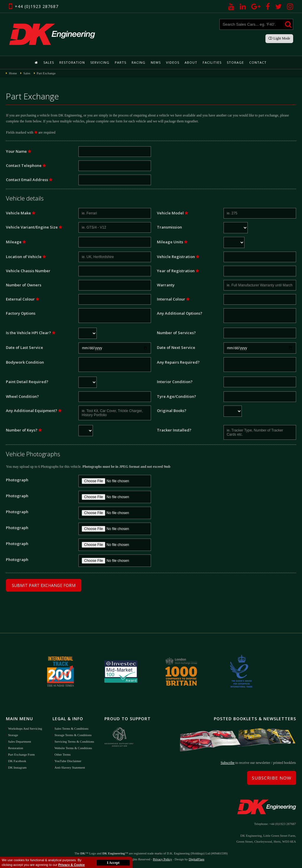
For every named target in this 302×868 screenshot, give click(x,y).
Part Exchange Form (21, 754)
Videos (173, 62)
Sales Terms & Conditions (72, 728)
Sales (49, 62)
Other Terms (63, 754)
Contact (258, 62)
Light (279, 38)
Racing (138, 62)
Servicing (100, 62)
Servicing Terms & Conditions (74, 741)
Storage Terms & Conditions (73, 735)
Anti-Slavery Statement (70, 767)
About (191, 62)
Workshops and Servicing (25, 728)
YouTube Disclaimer (68, 761)
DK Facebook (17, 761)
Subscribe (228, 763)
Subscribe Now (272, 778)
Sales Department (19, 741)
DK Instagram (17, 767)
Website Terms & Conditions (73, 748)
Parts (120, 62)
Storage (235, 62)
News (156, 62)
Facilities (212, 62)
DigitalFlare (197, 859)
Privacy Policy (162, 859)
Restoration (72, 62)
